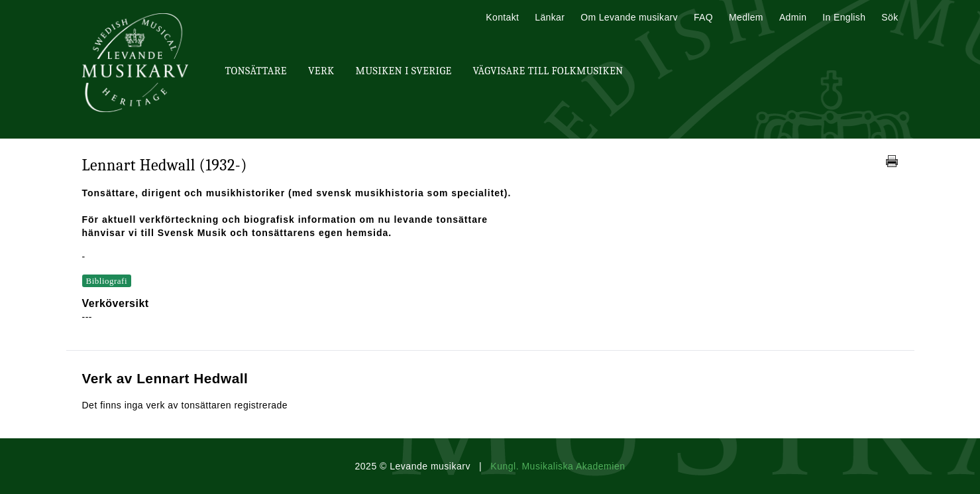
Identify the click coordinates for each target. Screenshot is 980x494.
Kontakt (502, 17)
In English (844, 17)
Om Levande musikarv (629, 17)
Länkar (550, 17)
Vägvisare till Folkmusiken (548, 71)
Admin (793, 17)
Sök (890, 17)
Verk (321, 71)
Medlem (746, 17)
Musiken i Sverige (404, 71)
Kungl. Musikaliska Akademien (558, 466)
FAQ (703, 17)
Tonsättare (256, 71)
